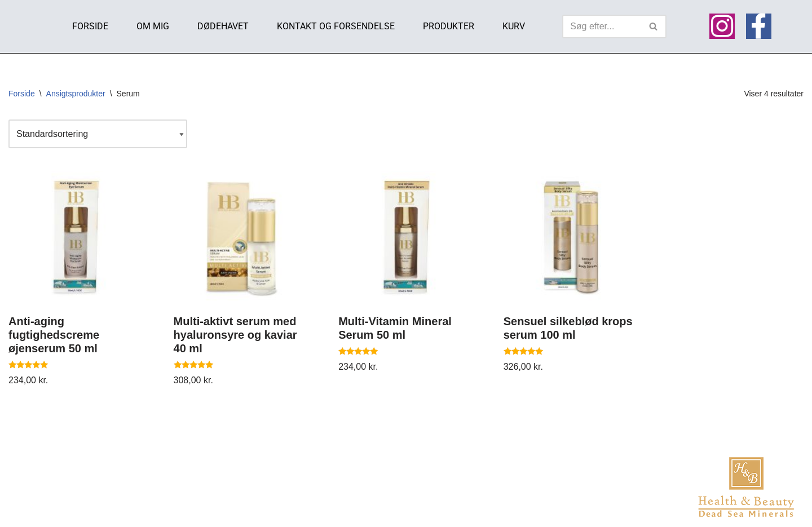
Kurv (514, 26)
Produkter (449, 26)
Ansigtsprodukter (76, 94)
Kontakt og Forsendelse (336, 26)
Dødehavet (223, 26)
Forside (90, 26)
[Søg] (602, 26)
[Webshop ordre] (98, 134)
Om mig (153, 26)
